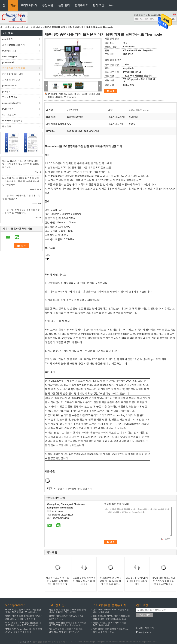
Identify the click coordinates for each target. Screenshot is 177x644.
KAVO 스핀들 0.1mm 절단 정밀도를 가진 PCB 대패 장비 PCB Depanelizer (23, 624)
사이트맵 (150, 628)
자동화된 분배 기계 (11, 80)
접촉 (112, 91)
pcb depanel (8, 62)
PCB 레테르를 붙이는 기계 (15, 121)
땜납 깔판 (7, 126)
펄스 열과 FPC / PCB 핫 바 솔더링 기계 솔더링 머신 (137, 581)
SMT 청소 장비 (9, 115)
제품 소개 (10, 27)
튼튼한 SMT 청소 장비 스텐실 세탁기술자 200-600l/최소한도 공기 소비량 (67, 624)
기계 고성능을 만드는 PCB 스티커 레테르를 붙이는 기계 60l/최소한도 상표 (111, 617)
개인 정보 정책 (24, 642)
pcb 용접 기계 (60, 489)
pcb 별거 (6, 91)
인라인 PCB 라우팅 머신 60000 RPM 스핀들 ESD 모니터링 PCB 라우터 (24, 617)
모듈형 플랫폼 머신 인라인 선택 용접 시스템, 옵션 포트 (84, 581)
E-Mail (140, 628)
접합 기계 (87, 489)
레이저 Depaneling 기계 (13, 45)
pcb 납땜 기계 (75, 489)
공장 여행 (48, 5)
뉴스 (112, 5)
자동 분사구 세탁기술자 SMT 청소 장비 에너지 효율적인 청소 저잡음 (67, 611)
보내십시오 (144, 615)
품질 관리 (64, 5)
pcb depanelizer (10, 86)
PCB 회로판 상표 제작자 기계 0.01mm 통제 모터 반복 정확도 (111, 631)
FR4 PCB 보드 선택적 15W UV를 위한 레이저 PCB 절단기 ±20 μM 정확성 (23, 611)
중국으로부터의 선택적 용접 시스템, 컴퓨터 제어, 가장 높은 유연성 (110, 581)
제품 (13, 5)
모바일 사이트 (144, 632)
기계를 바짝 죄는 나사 (13, 74)
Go (174, 19)
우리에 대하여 (29, 5)
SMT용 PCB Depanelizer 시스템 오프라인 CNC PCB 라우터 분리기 (23, 631)
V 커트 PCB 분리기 (11, 97)
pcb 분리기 (7, 39)
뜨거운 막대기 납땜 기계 (29, 27)
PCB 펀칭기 (8, 109)
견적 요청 (99, 5)
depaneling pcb (9, 57)
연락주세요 (81, 5)
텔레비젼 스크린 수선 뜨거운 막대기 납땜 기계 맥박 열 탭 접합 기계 (58, 581)
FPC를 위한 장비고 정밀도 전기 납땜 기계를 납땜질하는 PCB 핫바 (163, 581)
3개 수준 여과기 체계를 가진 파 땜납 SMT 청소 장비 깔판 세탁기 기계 (66, 631)
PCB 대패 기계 (9, 51)
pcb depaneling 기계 (12, 103)
